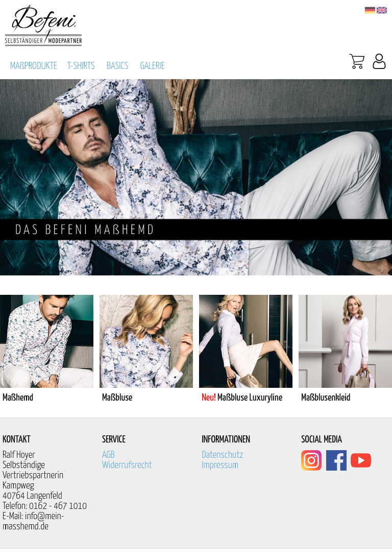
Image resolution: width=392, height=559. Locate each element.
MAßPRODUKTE (34, 66)
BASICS (117, 66)
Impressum (220, 465)
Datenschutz (223, 455)
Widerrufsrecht (127, 465)
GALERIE (153, 66)
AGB (108, 455)
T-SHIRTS (81, 66)
